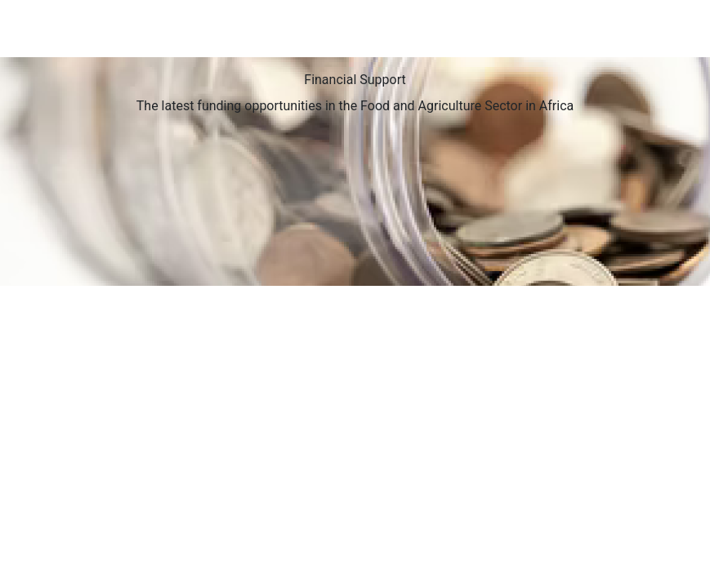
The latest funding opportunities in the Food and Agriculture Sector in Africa (355, 106)
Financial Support (355, 80)
